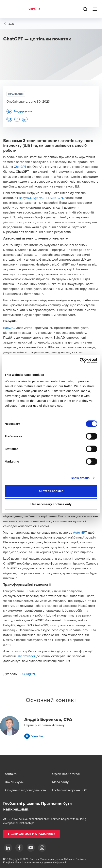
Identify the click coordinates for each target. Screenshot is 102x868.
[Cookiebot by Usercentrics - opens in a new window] (80, 360)
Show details (80, 478)
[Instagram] (42, 848)
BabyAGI (25, 198)
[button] (9, 119)
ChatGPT (20, 167)
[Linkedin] (8, 848)
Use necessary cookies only (51, 504)
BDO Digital (27, 674)
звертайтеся (27, 656)
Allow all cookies (51, 491)
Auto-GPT (56, 198)
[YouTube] (31, 848)
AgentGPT (40, 198)
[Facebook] (19, 848)
